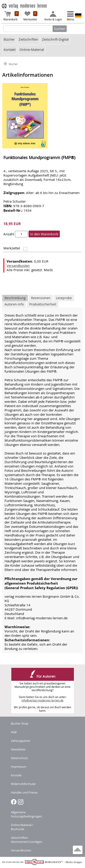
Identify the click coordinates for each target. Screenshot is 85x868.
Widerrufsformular (23, 784)
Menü (70, 16)
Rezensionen (41, 298)
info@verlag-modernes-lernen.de (42, 700)
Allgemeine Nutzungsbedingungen (26, 814)
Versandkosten (18, 266)
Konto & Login (53, 16)
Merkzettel (30, 16)
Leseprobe (64, 298)
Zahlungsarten (21, 741)
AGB (14, 732)
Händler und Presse (24, 792)
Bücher (9, 39)
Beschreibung (15, 298)
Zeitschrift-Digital (55, 39)
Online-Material (32, 50)
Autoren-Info (14, 304)
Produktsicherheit (43, 304)
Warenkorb (11, 16)
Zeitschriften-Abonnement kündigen (27, 840)
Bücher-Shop (20, 723)
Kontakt (10, 50)
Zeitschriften (28, 39)
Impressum (19, 767)
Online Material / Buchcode (22, 827)
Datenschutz (19, 758)
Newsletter (18, 749)
